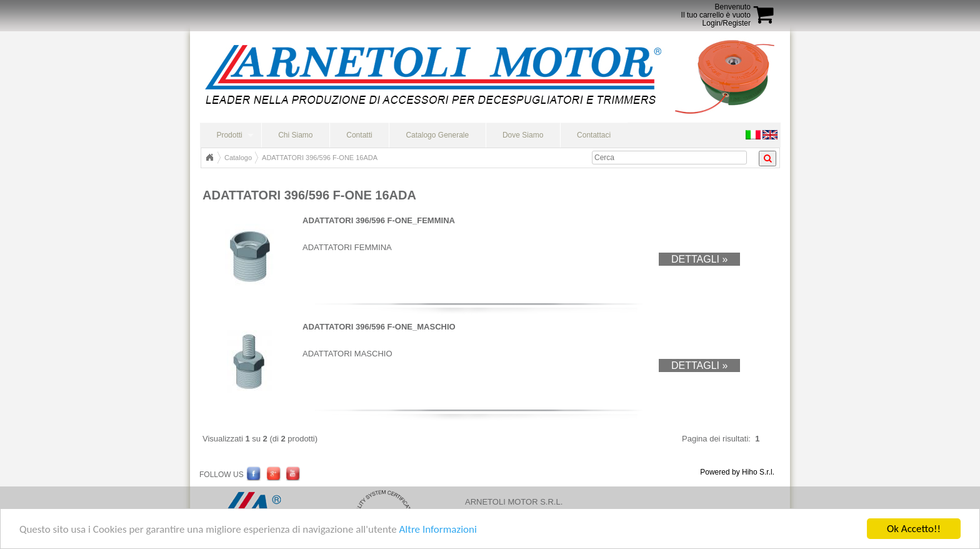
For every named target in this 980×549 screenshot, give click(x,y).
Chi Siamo (295, 135)
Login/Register (727, 23)
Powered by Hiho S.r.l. (737, 472)
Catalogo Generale (437, 135)
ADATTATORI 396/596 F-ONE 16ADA (320, 158)
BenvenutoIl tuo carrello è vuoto (716, 11)
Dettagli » (699, 259)
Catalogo (238, 158)
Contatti (359, 135)
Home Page (209, 158)
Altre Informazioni (437, 531)
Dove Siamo (523, 135)
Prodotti (229, 135)
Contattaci (594, 135)
